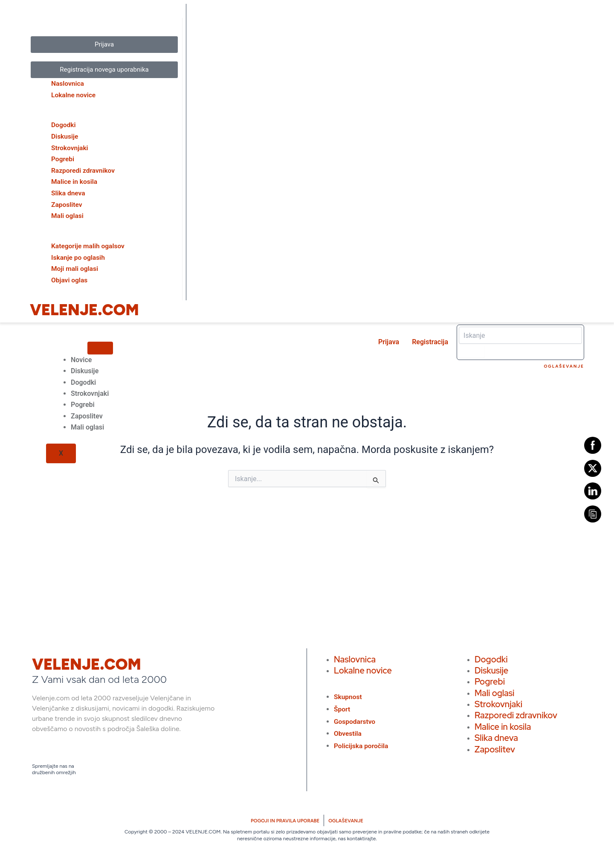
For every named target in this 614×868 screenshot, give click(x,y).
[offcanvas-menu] (29, 12)
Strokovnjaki (90, 392)
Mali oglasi (87, 426)
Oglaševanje (564, 365)
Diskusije (85, 370)
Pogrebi (83, 403)
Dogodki (83, 381)
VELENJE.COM (84, 309)
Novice (81, 358)
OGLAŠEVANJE (348, 819)
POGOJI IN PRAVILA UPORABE (284, 819)
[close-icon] (29, 26)
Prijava (389, 341)
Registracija (430, 341)
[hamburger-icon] (100, 346)
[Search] (472, 350)
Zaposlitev (87, 414)
